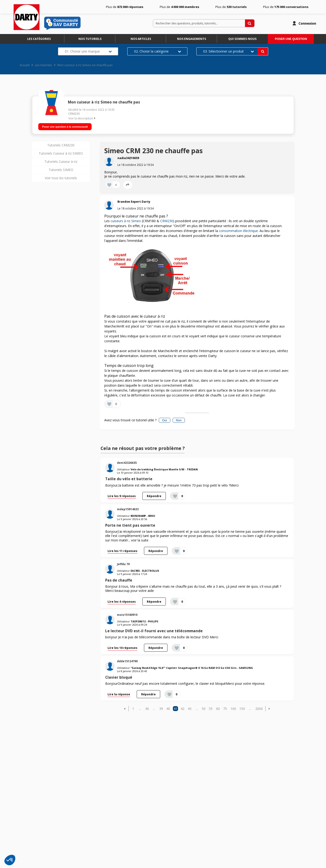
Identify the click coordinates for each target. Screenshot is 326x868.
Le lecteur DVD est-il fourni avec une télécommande (154, 630)
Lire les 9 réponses (122, 494)
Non (179, 419)
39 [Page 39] (161, 707)
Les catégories (39, 39)
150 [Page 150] (242, 707)
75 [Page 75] (225, 707)
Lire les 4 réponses (122, 600)
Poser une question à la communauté (65, 125)
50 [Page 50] (204, 707)
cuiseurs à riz (120, 219)
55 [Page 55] (211, 707)
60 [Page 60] (218, 707)
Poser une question (291, 39)
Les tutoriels (43, 65)
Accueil (25, 65)
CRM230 (74, 114)
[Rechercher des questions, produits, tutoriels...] (250, 23)
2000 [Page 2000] (259, 707)
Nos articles (141, 39)
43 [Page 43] (190, 707)
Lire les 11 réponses (122, 549)
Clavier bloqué (119, 676)
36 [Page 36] (147, 707)
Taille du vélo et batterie (129, 478)
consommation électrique (238, 229)
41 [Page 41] (175, 707)
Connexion (307, 23)
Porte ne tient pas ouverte (130, 524)
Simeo (136, 219)
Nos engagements (192, 39)
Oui (165, 419)
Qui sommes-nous (242, 39)
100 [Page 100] (233, 707)
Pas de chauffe (119, 579)
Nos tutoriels (90, 39)
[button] (125, 707)
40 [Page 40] (168, 707)
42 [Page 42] (182, 707)
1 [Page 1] (133, 707)
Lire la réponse (119, 693)
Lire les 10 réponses (122, 646)
